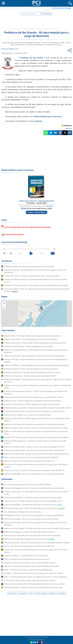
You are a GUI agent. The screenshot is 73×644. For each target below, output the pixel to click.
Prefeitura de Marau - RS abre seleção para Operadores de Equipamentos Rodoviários (36, 365)
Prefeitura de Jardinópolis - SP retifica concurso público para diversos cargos (33, 497)
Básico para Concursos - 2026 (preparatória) (37, 201)
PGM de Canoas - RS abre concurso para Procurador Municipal (28, 415)
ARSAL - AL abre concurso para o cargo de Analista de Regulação (28, 570)
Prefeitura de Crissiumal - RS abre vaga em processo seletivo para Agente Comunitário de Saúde (38, 387)
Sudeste (21, 593)
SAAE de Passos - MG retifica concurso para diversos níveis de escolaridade (32, 535)
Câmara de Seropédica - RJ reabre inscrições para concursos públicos (33, 505)
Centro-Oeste (40, 593)
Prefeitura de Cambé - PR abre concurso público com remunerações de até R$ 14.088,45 (37, 543)
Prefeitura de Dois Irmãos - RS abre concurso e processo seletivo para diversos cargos (36, 428)
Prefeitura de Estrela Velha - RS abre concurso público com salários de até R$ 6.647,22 (36, 454)
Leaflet (51, 326)
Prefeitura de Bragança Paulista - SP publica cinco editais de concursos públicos (34, 488)
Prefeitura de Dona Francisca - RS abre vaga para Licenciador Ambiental (31, 369)
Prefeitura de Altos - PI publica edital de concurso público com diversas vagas (33, 587)
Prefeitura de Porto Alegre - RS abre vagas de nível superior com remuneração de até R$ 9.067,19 (37, 420)
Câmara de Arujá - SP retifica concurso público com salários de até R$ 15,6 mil (33, 501)
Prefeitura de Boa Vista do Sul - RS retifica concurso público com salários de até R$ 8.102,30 (35, 442)
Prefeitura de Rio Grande (32, 58)
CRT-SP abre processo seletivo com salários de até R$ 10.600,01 (28, 485)
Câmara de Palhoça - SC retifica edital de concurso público (26, 556)
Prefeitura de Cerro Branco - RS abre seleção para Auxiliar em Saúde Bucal (32, 404)
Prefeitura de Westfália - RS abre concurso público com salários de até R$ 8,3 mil (34, 474)
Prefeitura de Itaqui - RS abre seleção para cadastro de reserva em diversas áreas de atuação (36, 361)
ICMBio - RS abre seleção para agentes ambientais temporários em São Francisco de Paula (36, 433)
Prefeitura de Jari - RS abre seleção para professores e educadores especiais (32, 401)
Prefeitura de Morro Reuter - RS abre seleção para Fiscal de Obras (29, 346)
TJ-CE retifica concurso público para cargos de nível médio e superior (30, 580)
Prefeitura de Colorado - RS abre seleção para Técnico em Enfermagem (31, 339)
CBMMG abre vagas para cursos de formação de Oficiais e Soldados (30, 532)
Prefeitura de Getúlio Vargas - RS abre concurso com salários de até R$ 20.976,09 (34, 450)
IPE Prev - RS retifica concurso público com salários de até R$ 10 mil (29, 461)
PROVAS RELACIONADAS (15, 235)
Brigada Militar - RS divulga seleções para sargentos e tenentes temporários (33, 336)
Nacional (12, 593)
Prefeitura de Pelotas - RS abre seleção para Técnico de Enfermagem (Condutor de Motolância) (35, 271)
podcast (38, 121)
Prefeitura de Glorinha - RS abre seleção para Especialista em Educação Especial (34, 356)
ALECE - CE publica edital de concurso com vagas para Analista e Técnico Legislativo (36, 577)
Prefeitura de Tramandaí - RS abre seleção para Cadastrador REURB (30, 376)
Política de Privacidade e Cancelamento (37, 637)
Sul (30, 593)
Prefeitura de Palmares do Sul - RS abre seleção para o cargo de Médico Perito (33, 397)
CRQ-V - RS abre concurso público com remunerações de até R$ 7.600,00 (31, 457)
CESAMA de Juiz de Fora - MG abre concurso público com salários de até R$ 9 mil (34, 515)
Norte (51, 593)
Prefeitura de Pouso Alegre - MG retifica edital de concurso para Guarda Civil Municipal (37, 528)
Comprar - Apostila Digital (36, 212)
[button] (3, 3)
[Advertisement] (36, 22)
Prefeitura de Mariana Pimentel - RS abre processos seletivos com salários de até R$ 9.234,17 (35, 281)
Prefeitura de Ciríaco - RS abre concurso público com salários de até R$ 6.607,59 (34, 470)
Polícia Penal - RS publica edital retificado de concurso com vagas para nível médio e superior (36, 466)
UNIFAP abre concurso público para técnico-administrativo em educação (31, 566)
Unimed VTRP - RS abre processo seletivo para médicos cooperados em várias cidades (36, 437)
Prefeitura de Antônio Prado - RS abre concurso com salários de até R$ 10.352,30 (34, 447)
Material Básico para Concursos (48, 117)
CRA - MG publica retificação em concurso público (23, 512)
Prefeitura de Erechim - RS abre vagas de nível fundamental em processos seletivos (35, 343)
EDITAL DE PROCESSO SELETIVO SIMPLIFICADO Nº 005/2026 (28, 227)
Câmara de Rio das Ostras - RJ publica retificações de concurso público (34, 508)
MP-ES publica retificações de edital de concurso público (29, 539)
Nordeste (61, 593)
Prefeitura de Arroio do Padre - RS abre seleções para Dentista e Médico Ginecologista (36, 285)
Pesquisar (46, 14)
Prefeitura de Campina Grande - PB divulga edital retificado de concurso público (34, 584)
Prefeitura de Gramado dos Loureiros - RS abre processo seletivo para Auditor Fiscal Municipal (36, 392)
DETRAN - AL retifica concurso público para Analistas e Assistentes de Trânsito (33, 573)
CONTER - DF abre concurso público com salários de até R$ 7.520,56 (30, 563)
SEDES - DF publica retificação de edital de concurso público (27, 559)
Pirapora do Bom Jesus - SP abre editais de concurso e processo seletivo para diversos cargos (36, 493)
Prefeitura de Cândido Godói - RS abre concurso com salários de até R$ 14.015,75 (34, 411)
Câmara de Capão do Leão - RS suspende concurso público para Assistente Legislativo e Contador (37, 290)
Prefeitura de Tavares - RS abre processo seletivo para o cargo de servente (32, 276)
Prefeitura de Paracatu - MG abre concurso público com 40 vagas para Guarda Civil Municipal (35, 524)
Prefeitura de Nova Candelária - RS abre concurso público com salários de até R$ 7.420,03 (38, 408)
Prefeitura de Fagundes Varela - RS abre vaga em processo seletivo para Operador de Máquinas (36, 351)
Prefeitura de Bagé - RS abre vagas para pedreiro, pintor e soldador (29, 266)
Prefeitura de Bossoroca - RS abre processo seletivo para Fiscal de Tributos (32, 372)
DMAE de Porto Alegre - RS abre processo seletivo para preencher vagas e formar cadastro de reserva (38, 381)
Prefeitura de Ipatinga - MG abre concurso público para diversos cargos (31, 519)
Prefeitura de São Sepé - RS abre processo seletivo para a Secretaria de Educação (34, 424)
